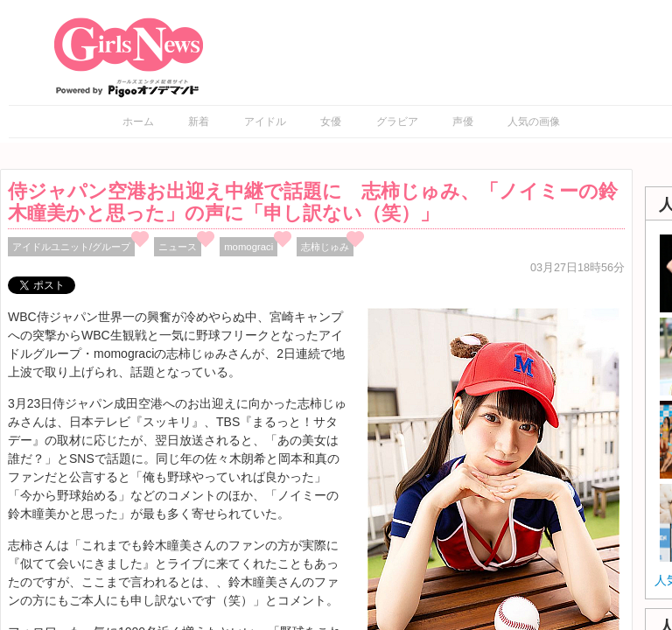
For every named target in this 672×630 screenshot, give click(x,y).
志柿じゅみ (325, 247)
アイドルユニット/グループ (71, 247)
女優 (331, 122)
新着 (199, 122)
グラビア (397, 122)
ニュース (178, 247)
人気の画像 (534, 122)
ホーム (138, 122)
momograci (248, 247)
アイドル (265, 122)
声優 (463, 122)
